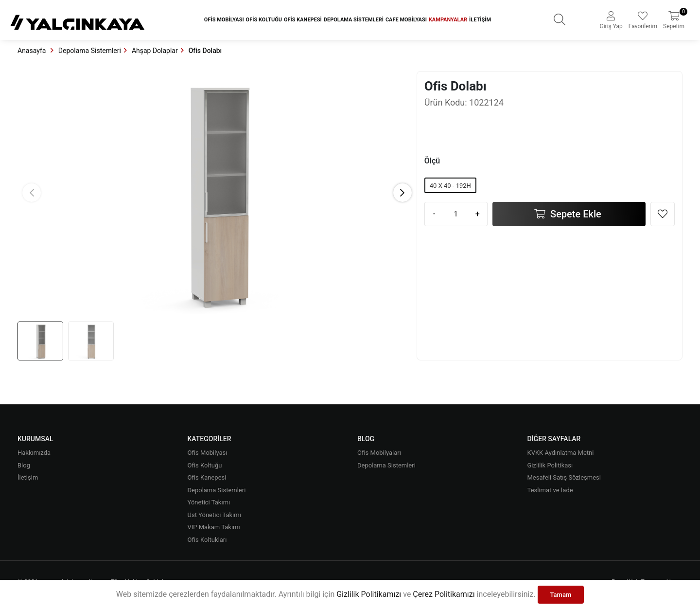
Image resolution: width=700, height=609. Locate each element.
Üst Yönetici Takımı (214, 515)
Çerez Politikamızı (444, 594)
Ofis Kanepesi (303, 20)
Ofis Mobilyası (224, 20)
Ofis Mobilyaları (379, 453)
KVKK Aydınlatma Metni (561, 453)
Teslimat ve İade (550, 490)
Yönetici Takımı (209, 502)
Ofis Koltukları (207, 540)
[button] (402, 193)
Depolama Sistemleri (354, 20)
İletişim (480, 20)
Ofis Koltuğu (264, 20)
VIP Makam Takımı (214, 527)
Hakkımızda (34, 453)
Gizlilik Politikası (550, 465)
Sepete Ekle (575, 214)
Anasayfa (33, 51)
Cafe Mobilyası (406, 20)
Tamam (561, 595)
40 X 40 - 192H (450, 186)
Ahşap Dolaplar (155, 51)
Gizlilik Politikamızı (369, 594)
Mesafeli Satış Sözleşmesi (564, 477)
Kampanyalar (448, 20)
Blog (24, 465)
